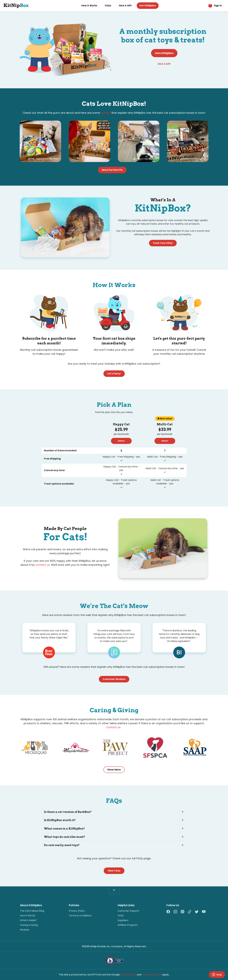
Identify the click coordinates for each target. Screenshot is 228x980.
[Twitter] (198, 912)
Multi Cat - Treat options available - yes (165, 482)
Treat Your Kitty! (163, 243)
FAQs (108, 6)
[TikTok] (191, 912)
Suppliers (123, 920)
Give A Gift (125, 6)
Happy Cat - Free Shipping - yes (121, 457)
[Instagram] (177, 912)
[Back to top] (114, 890)
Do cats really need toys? (62, 845)
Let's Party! (114, 374)
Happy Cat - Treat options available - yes (121, 482)
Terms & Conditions (80, 916)
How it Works (28, 916)
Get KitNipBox (148, 6)
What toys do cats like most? (65, 837)
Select (121, 441)
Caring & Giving (29, 925)
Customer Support (128, 911)
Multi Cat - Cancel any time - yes (165, 468)
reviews (106, 113)
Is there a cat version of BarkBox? (68, 812)
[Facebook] (170, 912)
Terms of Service (152, 975)
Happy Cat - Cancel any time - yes (121, 468)
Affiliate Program (128, 925)
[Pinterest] (184, 912)
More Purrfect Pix (112, 170)
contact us (43, 565)
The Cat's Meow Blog (32, 911)
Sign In (215, 6)
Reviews (25, 930)
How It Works (89, 6)
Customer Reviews (114, 679)
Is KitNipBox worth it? (60, 820)
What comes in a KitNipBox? (64, 829)
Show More (114, 770)
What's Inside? (28, 920)
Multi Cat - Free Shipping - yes (165, 457)
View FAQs (114, 871)
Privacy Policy (77, 911)
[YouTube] (204, 912)
